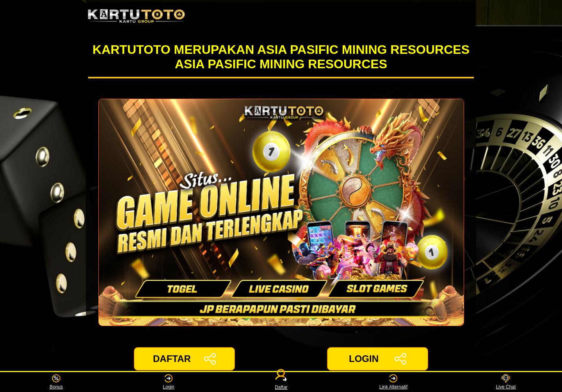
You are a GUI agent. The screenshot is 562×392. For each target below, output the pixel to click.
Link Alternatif (393, 382)
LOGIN (378, 359)
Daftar (281, 382)
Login (168, 382)
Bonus (56, 382)
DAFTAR (184, 359)
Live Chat (506, 382)
